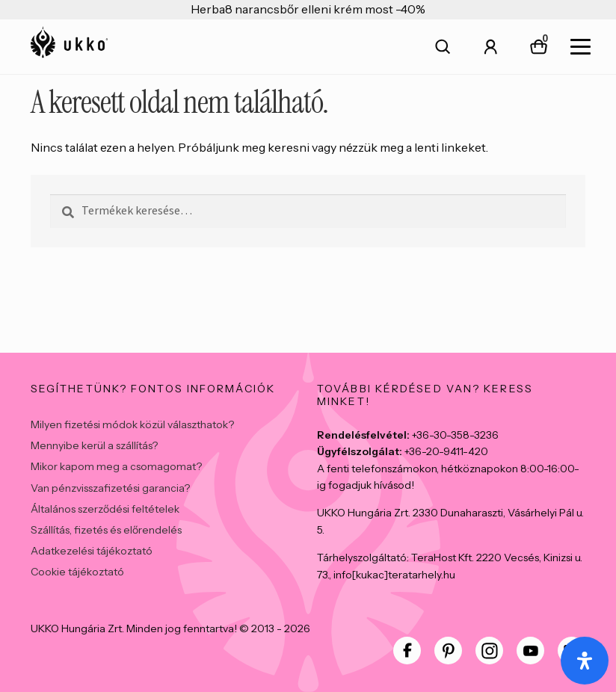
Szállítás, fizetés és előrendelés (106, 530)
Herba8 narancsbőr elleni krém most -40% (308, 9)
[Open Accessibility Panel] (585, 661)
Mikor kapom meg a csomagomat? (116, 466)
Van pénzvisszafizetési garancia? (110, 488)
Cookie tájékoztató (77, 572)
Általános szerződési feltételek (105, 509)
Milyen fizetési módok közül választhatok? (132, 424)
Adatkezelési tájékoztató (92, 551)
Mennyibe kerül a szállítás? (94, 445)
